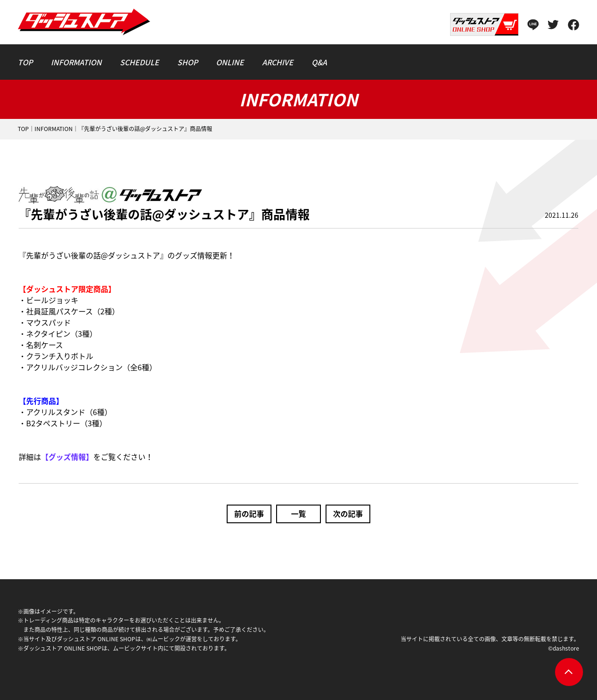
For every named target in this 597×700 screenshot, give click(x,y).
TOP (23, 129)
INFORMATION (54, 129)
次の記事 (348, 513)
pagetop (569, 672)
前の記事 (249, 513)
